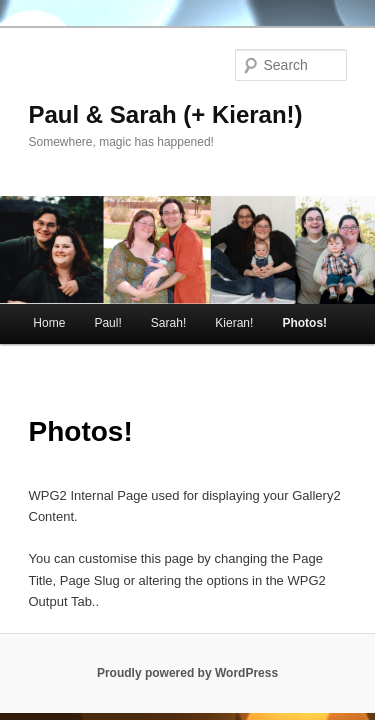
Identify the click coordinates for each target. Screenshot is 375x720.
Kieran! (234, 295)
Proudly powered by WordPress (187, 645)
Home (49, 295)
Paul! (107, 295)
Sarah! (168, 295)
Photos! (304, 295)
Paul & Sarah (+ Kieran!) (166, 86)
